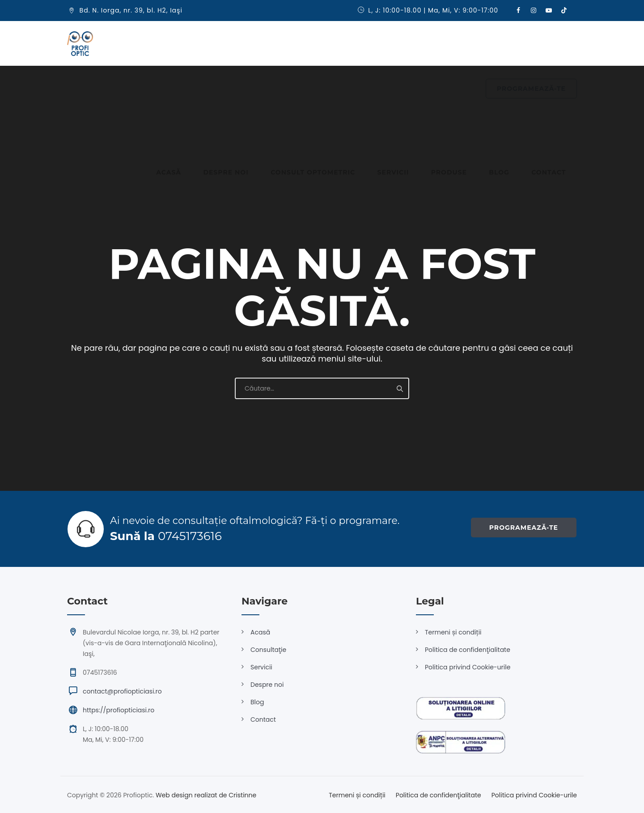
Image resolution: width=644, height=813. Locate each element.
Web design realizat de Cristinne (206, 795)
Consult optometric (273, 43)
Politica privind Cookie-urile (468, 667)
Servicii (341, 43)
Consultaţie (268, 650)
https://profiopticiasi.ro (119, 710)
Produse (386, 43)
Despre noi (197, 43)
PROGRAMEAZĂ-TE (531, 44)
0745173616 (190, 536)
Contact (463, 43)
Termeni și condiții (453, 632)
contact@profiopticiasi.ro (122, 691)
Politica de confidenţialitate (468, 650)
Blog (425, 43)
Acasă (151, 43)
